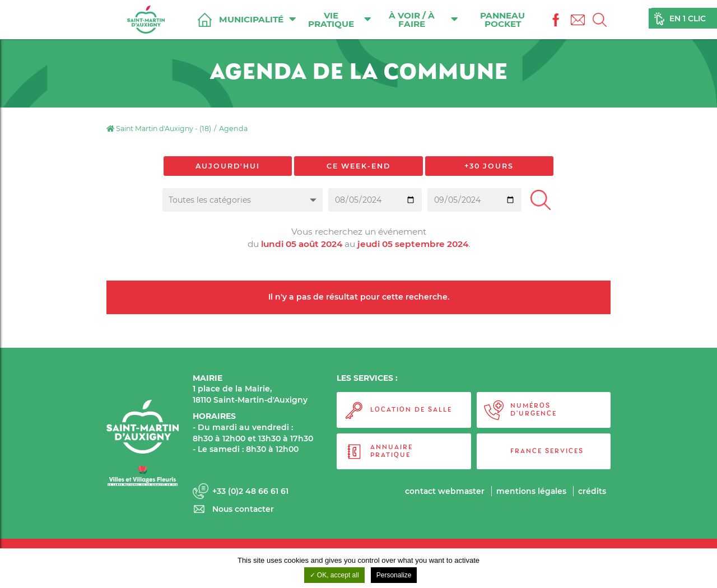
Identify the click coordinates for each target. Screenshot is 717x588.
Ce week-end (358, 166)
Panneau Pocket (503, 20)
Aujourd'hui (228, 166)
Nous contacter (244, 510)
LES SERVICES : (367, 378)
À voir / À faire (424, 20)
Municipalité (258, 19)
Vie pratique (341, 20)
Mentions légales (531, 491)
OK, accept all (334, 575)
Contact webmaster (444, 491)
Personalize (394, 575)
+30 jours (489, 166)
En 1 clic (688, 19)
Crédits (592, 491)
